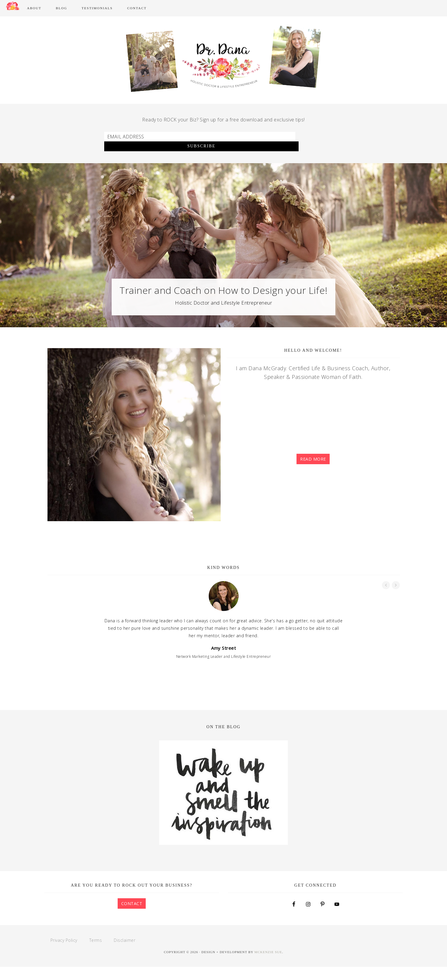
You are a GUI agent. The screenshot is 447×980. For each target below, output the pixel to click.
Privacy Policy (64, 953)
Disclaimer (125, 953)
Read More (313, 472)
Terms (96, 953)
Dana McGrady (224, 31)
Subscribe (319, 159)
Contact (132, 917)
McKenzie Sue (268, 965)
